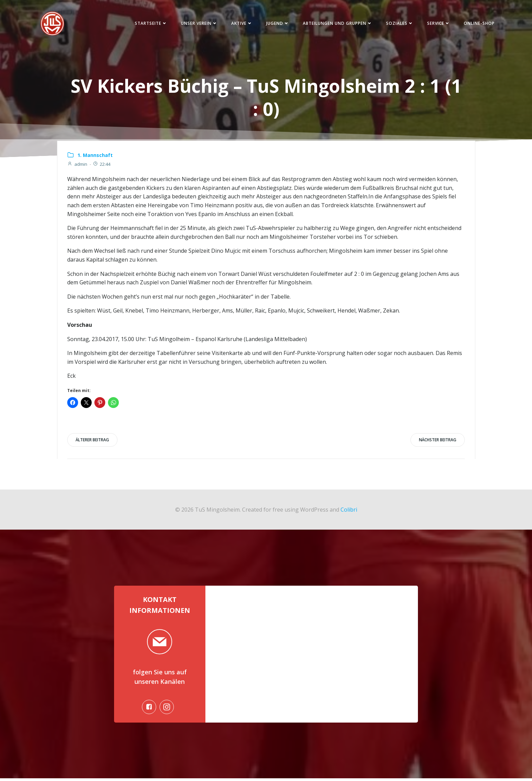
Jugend (276, 24)
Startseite (150, 24)
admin (78, 165)
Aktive (241, 24)
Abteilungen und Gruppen (336, 24)
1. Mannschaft (95, 156)
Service (437, 24)
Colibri (349, 511)
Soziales (398, 24)
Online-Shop (478, 24)
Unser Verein (198, 24)
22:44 (102, 165)
